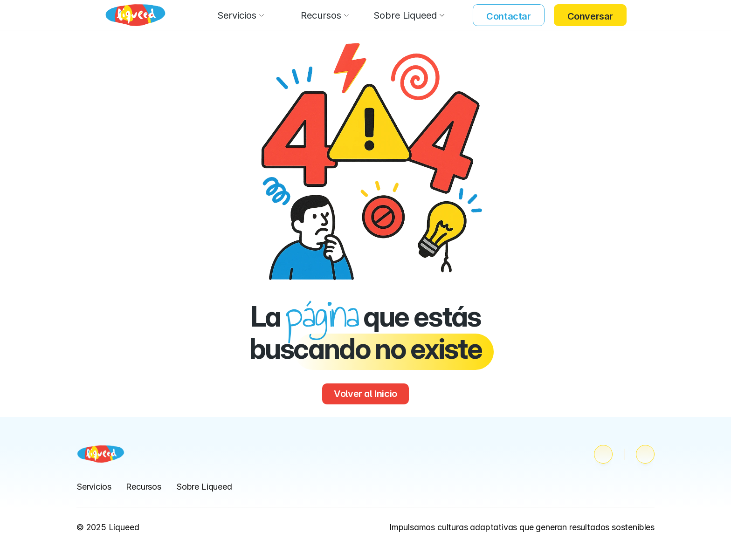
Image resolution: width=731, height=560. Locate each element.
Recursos (144, 487)
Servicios (94, 487)
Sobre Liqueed (204, 487)
